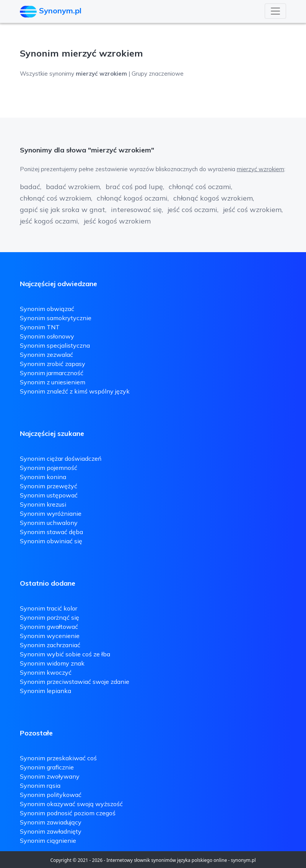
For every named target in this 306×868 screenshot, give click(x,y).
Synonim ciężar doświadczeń (61, 458)
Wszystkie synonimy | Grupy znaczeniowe (102, 74)
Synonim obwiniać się (51, 541)
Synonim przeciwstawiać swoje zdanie (75, 682)
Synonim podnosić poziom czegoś (68, 813)
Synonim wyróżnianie (51, 513)
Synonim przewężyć (49, 486)
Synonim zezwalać (46, 355)
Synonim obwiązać (47, 309)
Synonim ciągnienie (48, 840)
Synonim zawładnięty (51, 831)
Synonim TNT (40, 327)
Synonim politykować (51, 795)
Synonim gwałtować (49, 627)
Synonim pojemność (49, 468)
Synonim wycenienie (50, 636)
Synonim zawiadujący (51, 822)
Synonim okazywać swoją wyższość (71, 804)
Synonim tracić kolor (49, 608)
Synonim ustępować (49, 495)
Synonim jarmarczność (52, 373)
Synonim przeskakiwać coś (58, 758)
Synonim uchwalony (49, 523)
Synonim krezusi (43, 504)
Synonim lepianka (46, 691)
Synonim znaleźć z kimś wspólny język (75, 391)
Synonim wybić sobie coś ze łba (65, 654)
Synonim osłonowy (47, 336)
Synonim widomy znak (52, 663)
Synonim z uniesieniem (53, 382)
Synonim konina (43, 477)
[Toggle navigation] (275, 11)
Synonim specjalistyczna (55, 345)
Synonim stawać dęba (51, 532)
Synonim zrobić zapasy (53, 364)
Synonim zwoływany (50, 776)
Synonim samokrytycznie (56, 318)
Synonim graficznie (47, 767)
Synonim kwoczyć (46, 672)
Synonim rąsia (40, 785)
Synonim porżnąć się (50, 617)
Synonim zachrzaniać (50, 645)
